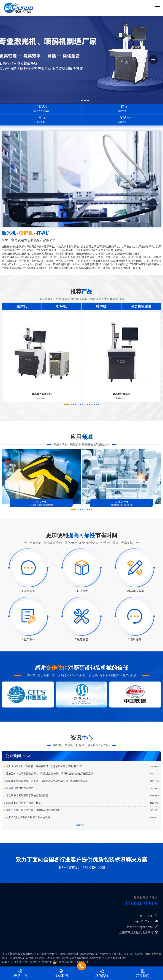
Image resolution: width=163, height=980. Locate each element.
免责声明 (47, 962)
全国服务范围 (96, 958)
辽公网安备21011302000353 (72, 962)
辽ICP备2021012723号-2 (26, 962)
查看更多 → (81, 825)
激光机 (22, 306)
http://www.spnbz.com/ (140, 927)
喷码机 (101, 306)
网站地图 (83, 958)
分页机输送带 (141, 306)
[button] (77, 100)
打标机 (62, 306)
